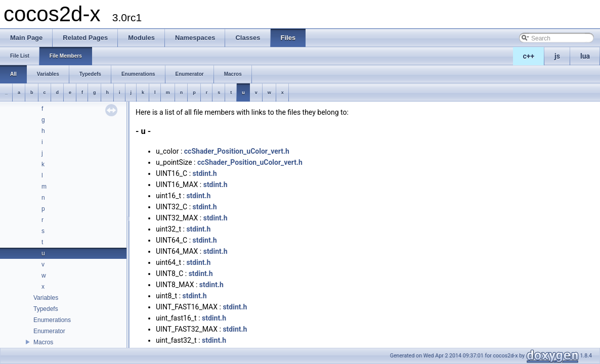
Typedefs (46, 309)
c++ (529, 56)
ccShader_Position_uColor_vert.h (237, 151)
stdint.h (205, 173)
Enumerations (52, 320)
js (557, 56)
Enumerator (49, 331)
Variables (46, 298)
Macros (43, 342)
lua (585, 56)
